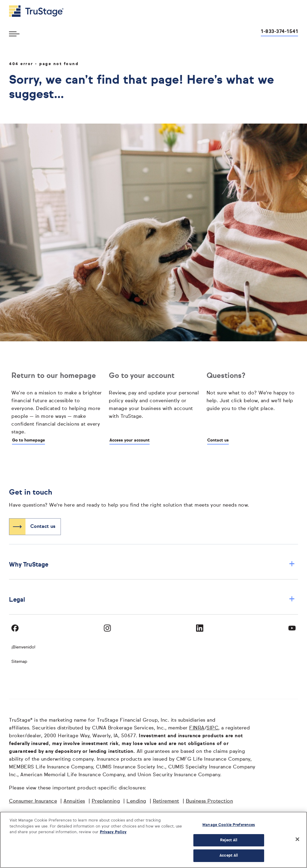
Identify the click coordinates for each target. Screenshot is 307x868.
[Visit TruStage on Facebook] (15, 628)
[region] (153, 840)
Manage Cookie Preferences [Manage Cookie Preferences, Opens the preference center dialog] (229, 825)
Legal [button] (152, 600)
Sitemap (19, 662)
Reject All (229, 840)
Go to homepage (28, 440)
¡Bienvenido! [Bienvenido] (23, 647)
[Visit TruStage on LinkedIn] (200, 628)
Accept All (229, 856)
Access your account (130, 440)
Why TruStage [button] (152, 565)
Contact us (218, 440)
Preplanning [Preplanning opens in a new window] (106, 801)
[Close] (297, 839)
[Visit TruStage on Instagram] (107, 628)
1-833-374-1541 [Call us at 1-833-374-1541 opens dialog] (279, 32)
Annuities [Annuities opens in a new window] (74, 801)
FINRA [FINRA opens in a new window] (197, 728)
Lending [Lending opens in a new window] (136, 801)
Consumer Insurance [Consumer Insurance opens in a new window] (33, 801)
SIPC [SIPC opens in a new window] (212, 728)
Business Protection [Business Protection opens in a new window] (210, 801)
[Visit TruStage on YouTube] (292, 628)
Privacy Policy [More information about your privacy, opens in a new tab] (113, 832)
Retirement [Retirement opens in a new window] (166, 801)
